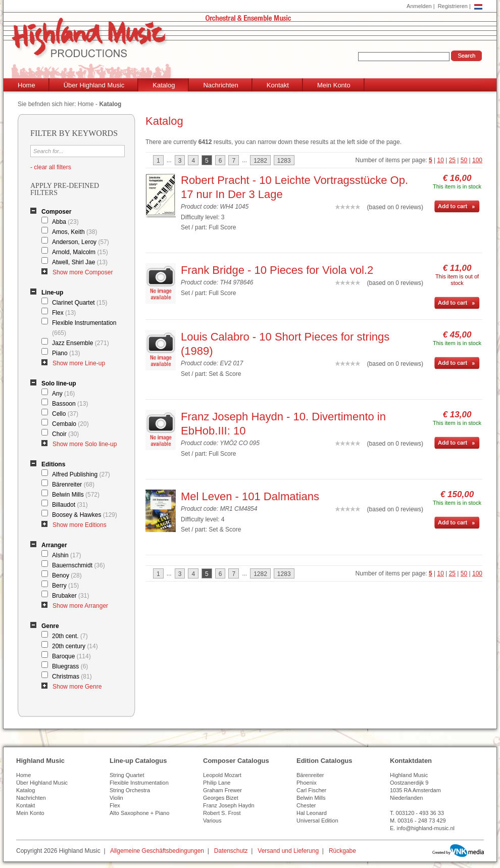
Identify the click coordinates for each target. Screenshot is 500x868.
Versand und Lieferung (288, 851)
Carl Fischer (311, 790)
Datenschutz (231, 851)
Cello (65, 414)
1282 (260, 161)
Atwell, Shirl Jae (80, 262)
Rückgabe (342, 851)
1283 (284, 161)
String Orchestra (130, 790)
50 (464, 160)
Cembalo (70, 424)
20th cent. (70, 636)
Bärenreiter (73, 485)
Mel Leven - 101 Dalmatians (250, 496)
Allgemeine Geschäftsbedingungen (157, 851)
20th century (75, 646)
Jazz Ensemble (81, 343)
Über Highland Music (94, 85)
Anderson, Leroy (81, 242)
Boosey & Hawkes (85, 515)
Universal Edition (317, 821)
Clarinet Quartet (80, 303)
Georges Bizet (221, 798)
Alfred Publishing (81, 474)
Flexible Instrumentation (84, 328)
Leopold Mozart (222, 775)
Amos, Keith (74, 232)
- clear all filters (51, 167)
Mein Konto (334, 85)
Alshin (66, 555)
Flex (64, 313)
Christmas (72, 677)
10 (441, 160)
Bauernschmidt (79, 565)
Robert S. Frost (222, 813)
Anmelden (419, 6)
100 (477, 160)
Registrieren (453, 6)
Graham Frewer (222, 790)
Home (27, 85)
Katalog (164, 85)
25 (452, 160)
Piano (66, 353)
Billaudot (70, 505)
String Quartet (127, 775)
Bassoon (70, 404)
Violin (116, 798)
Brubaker (70, 596)
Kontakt (278, 85)
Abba (65, 222)
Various (212, 821)
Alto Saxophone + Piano (139, 813)
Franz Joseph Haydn (229, 805)
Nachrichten (220, 85)
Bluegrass (70, 666)
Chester (306, 805)
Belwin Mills (76, 495)
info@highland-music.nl (426, 828)
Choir (65, 434)
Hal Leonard (312, 813)
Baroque (71, 656)
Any (63, 394)
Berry (65, 586)
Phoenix (307, 783)
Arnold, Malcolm (80, 252)
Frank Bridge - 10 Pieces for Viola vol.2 (277, 270)
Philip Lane (217, 783)
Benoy (67, 575)
